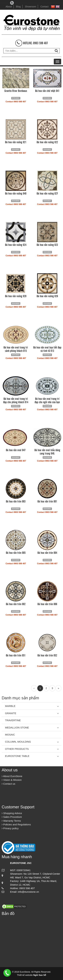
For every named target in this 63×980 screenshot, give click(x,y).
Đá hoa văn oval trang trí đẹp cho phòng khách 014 (16, 400)
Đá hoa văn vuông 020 (16, 296)
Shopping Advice (12, 813)
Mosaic (10, 735)
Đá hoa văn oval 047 (16, 450)
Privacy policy (10, 828)
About (9, 7)
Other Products (17, 749)
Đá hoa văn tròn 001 (47, 501)
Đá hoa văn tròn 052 (47, 655)
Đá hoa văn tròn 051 (16, 655)
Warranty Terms (11, 821)
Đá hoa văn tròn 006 (47, 604)
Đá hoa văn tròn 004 (47, 552)
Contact (44, 7)
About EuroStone (12, 776)
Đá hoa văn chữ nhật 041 (47, 91)
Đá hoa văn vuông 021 (16, 142)
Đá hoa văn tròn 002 (16, 604)
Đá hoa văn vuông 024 (16, 244)
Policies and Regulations (16, 824)
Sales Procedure (12, 817)
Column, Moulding (18, 742)
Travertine (13, 720)
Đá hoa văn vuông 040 (16, 193)
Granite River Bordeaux (16, 91)
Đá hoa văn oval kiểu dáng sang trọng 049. (47, 451)
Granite (11, 713)
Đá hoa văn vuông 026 (47, 296)
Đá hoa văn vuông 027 (47, 193)
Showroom (30, 7)
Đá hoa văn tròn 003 (16, 501)
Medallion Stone (17, 728)
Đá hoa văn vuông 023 (47, 244)
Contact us (8, 784)
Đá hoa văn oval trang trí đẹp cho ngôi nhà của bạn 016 (47, 402)
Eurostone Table (17, 756)
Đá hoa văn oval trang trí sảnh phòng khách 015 (16, 349)
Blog (18, 7)
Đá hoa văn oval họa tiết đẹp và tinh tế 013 (47, 349)
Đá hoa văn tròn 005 (16, 552)
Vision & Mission (12, 780)
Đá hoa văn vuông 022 (47, 142)
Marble (10, 706)
